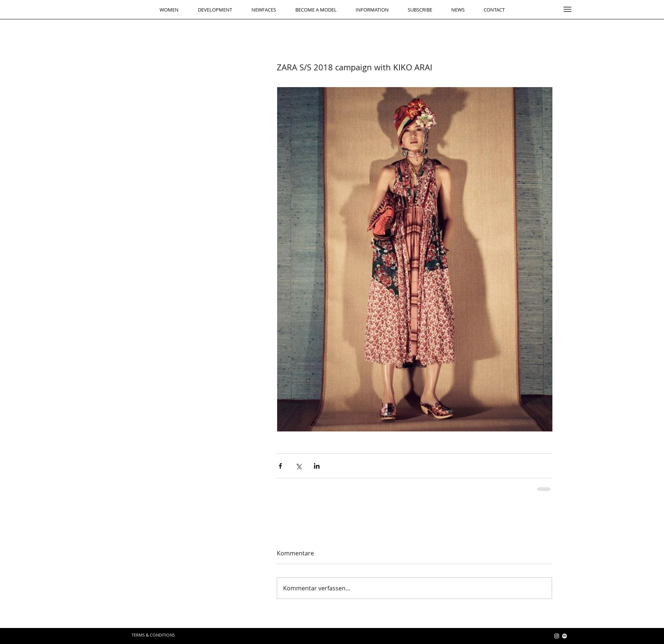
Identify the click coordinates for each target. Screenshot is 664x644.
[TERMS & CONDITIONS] (153, 635)
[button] (567, 9)
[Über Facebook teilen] (280, 466)
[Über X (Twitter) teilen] (299, 466)
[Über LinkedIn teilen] (317, 466)
